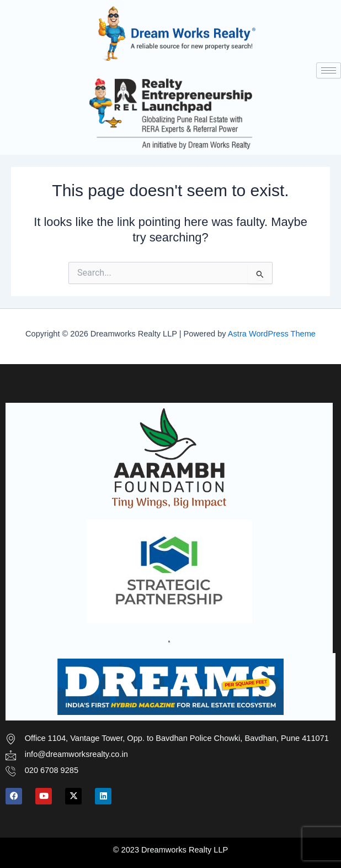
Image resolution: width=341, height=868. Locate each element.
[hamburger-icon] (329, 70)
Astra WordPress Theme (272, 334)
